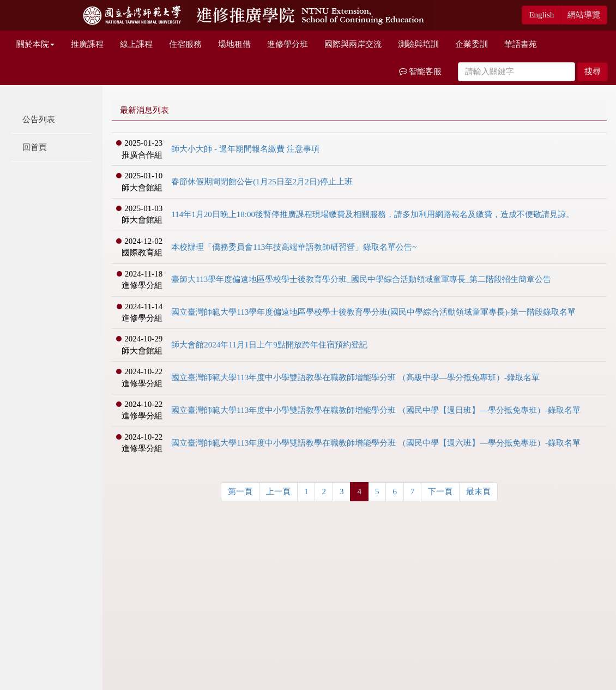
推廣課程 (87, 44)
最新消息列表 (144, 110)
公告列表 (39, 119)
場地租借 (234, 44)
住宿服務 (185, 44)
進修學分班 (288, 44)
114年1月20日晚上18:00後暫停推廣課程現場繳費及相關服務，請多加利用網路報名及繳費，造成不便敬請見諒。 (373, 214)
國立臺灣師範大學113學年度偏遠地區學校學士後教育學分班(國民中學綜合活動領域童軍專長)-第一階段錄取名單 (373, 312)
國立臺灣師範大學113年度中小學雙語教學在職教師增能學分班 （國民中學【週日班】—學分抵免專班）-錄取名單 (376, 410)
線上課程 (136, 44)
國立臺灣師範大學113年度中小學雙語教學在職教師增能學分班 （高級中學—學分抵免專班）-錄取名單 (355, 377)
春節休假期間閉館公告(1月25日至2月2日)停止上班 (262, 182)
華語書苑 (521, 44)
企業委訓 (472, 44)
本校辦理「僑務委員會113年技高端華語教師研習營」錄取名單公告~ (294, 247)
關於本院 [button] (35, 44)
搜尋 (593, 71)
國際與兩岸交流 (353, 44)
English (541, 15)
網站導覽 (584, 15)
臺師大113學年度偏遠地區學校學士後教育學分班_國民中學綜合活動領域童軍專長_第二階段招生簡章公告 (361, 279)
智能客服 (421, 71)
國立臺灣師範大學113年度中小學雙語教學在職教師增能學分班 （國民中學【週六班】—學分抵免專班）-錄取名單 (376, 443)
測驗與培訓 (418, 44)
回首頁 (35, 147)
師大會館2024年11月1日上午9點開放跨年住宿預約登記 (269, 345)
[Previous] (240, 492)
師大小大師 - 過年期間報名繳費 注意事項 (245, 149)
